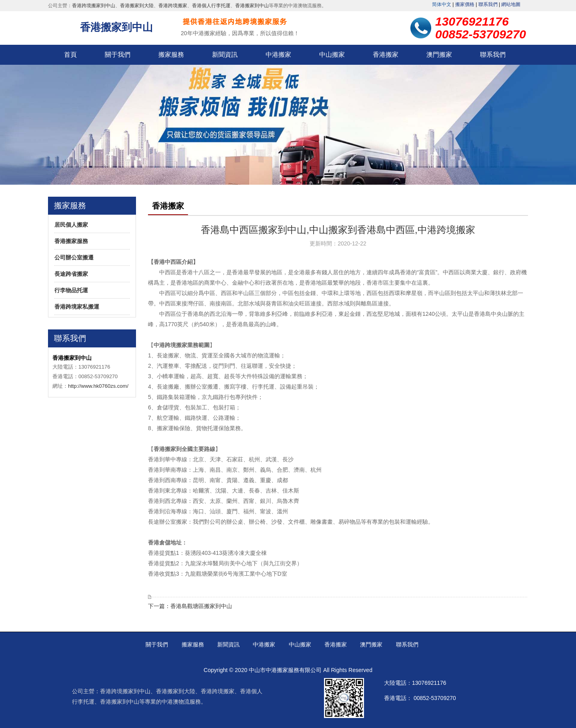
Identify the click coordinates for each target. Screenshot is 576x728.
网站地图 (511, 4)
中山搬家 (332, 55)
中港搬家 (278, 55)
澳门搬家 (439, 55)
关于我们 (118, 55)
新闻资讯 (225, 55)
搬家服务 (171, 55)
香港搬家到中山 (252, 6)
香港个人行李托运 (211, 6)
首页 (70, 55)
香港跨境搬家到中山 (94, 6)
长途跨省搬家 (71, 274)
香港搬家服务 (71, 241)
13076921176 (429, 683)
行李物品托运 (71, 290)
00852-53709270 (435, 698)
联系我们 (488, 4)
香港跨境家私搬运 (77, 307)
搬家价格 (465, 4)
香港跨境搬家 (173, 6)
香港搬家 (386, 55)
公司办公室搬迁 (74, 257)
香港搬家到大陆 (137, 6)
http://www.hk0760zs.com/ (98, 386)
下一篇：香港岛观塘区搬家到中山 (190, 606)
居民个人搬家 (71, 225)
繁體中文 (442, 4)
